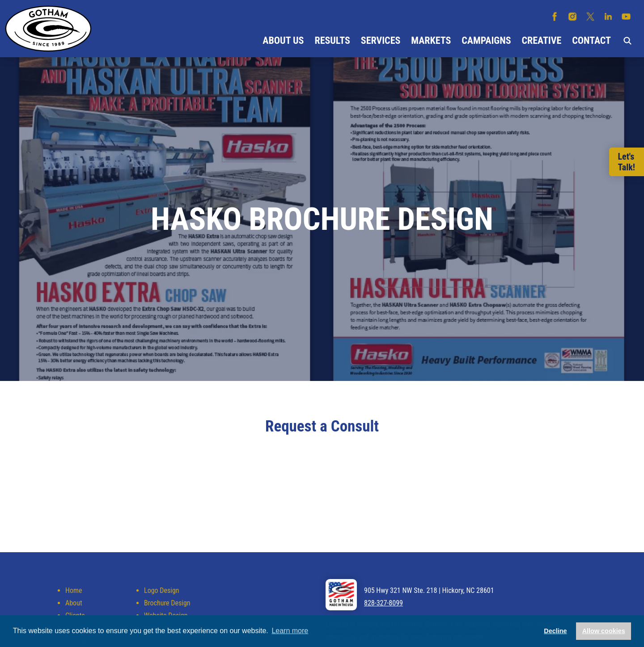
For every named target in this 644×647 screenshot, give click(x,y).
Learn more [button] (290, 631)
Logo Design (161, 590)
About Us (283, 40)
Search (627, 41)
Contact (591, 40)
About (74, 603)
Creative (542, 40)
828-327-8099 (383, 603)
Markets (431, 40)
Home (74, 590)
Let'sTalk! (627, 162)
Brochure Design (167, 603)
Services (381, 40)
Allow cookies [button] (604, 631)
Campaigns (486, 40)
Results (332, 40)
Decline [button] (555, 631)
